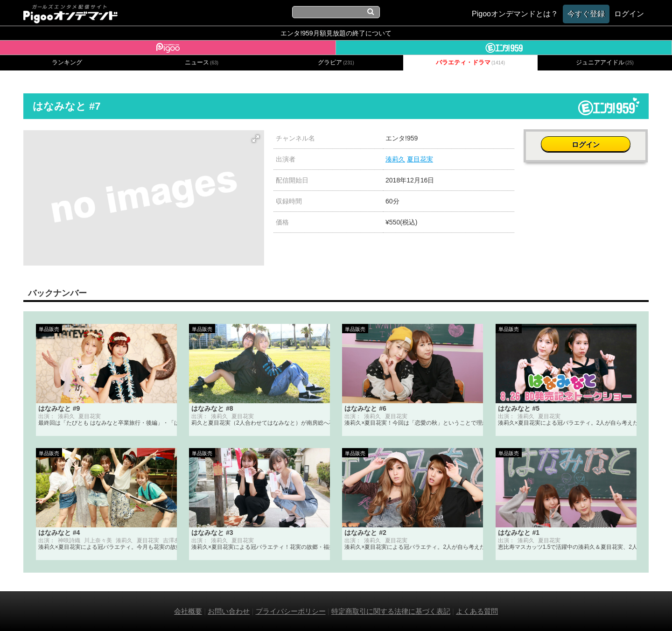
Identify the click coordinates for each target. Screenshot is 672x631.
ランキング (67, 63)
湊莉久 (395, 159)
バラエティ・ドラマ (470, 63)
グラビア (336, 63)
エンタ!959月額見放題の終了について (336, 33)
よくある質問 (477, 611)
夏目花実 (420, 159)
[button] (256, 139)
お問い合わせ (229, 611)
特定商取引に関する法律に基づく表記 (391, 611)
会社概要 (188, 611)
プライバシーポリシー (291, 611)
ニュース (202, 63)
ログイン (586, 143)
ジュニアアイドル (605, 63)
